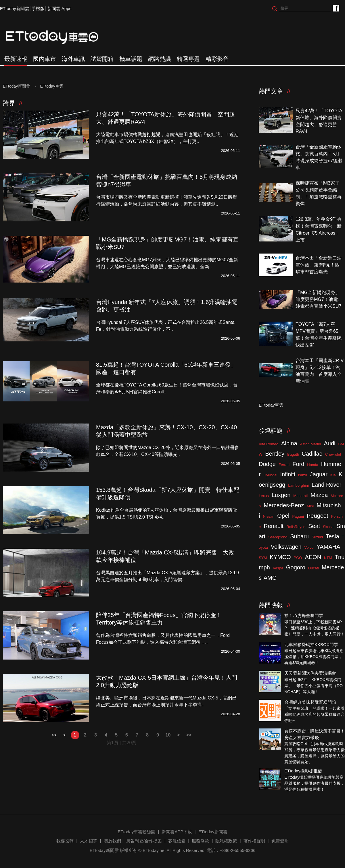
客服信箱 (177, 841)
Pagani (298, 516)
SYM (263, 558)
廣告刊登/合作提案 (144, 841)
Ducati (314, 568)
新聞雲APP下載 (177, 832)
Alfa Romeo (269, 444)
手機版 (38, 8)
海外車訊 (73, 59)
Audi (330, 443)
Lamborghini (298, 485)
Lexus (264, 496)
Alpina (289, 443)
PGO (298, 558)
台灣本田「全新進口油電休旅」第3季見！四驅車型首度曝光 (319, 265)
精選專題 (188, 59)
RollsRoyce (296, 527)
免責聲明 (280, 841)
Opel (283, 516)
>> (189, 735)
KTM (328, 558)
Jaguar (319, 474)
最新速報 (16, 59)
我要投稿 (65, 841)
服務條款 (200, 841)
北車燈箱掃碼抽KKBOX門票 (311, 644)
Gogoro (296, 567)
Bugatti (293, 454)
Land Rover (326, 485)
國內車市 (45, 59)
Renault (274, 526)
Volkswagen (286, 547)
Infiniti (287, 474)
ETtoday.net (154, 850)
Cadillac (312, 454)
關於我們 (112, 841)
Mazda (319, 495)
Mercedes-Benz (284, 505)
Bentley (275, 454)
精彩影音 (217, 59)
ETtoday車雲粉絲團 (336, 8)
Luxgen (281, 495)
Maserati (300, 496)
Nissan (269, 516)
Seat (314, 526)
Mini (310, 506)
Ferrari (284, 465)
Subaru (299, 536)
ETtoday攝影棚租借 (303, 771)
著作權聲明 (254, 841)
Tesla (332, 536)
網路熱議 (160, 59)
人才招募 (89, 841)
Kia (333, 475)
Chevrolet (333, 454)
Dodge (267, 464)
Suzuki (317, 537)
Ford (298, 464)
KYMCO (280, 557)
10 (168, 735)
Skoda (328, 527)
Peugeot (318, 516)
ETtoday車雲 (57, 37)
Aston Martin (311, 444)
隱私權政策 (226, 841)
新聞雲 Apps (59, 8)
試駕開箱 (102, 59)
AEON (313, 557)
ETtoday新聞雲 (15, 8)
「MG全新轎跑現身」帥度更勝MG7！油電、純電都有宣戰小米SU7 (319, 299)
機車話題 (131, 59)
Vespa (278, 568)
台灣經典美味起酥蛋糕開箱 (310, 702)
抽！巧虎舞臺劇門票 (304, 615)
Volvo (309, 547)
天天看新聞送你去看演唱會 (310, 673)
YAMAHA (328, 547)
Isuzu (303, 475)
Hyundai (271, 475)
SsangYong (278, 537)
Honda (313, 465)
